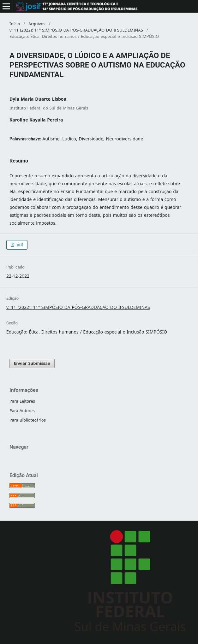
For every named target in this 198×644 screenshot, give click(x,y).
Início (15, 24)
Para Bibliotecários (28, 420)
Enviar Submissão (32, 363)
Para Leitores (22, 401)
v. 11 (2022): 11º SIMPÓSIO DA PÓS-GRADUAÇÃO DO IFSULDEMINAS (76, 30)
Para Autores (22, 411)
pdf (19, 245)
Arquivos (37, 24)
